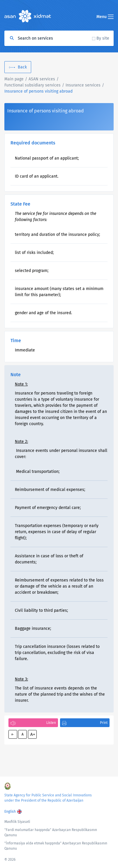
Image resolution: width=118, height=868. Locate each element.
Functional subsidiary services (32, 85)
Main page (14, 79)
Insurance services (83, 85)
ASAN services (42, 79)
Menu (105, 17)
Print (104, 723)
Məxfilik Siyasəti (17, 822)
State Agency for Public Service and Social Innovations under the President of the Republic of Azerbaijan (48, 798)
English (10, 812)
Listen (51, 723)
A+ (33, 734)
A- (13, 734)
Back (22, 67)
